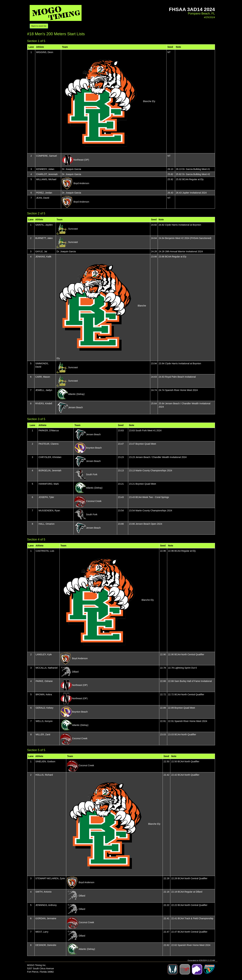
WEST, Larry (42, 932)
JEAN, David (43, 198)
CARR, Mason (43, 377)
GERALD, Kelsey (44, 708)
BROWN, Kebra (44, 694)
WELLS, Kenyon (44, 721)
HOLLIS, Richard (44, 775)
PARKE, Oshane (44, 681)
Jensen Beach (76, 407)
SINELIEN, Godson (45, 761)
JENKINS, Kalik (43, 257)
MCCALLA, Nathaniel (47, 668)
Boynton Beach (94, 448)
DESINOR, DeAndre (46, 945)
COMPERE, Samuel (46, 156)
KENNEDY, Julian (45, 169)
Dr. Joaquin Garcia (71, 169)
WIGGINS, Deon (45, 52)
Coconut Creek (94, 501)
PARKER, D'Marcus (49, 430)
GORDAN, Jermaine (46, 918)
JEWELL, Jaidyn (44, 390)
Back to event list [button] (39, 26)
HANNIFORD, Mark (49, 484)
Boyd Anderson (81, 183)
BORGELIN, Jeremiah (50, 470)
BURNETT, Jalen (44, 238)
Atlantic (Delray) (76, 394)
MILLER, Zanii (43, 734)
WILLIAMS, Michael (46, 179)
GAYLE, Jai (41, 251)
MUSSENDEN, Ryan (49, 511)
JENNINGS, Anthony (46, 905)
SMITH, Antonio (43, 892)
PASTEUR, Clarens (49, 444)
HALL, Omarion (46, 524)
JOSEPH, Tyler (46, 497)
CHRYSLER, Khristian (50, 457)
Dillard (75, 672)
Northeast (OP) (81, 160)
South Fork (92, 474)
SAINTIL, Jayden (44, 225)
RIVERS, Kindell (44, 403)
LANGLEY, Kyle (44, 654)
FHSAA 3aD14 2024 (192, 9)
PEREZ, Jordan (44, 193)
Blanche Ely (149, 101)
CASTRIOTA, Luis (45, 551)
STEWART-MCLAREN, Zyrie (50, 878)
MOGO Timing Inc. (37, 965)
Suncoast (73, 229)
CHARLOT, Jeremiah (47, 174)
